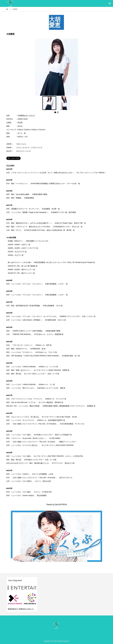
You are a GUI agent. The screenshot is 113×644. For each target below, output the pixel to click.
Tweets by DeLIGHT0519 (57, 505)
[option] (22, 594)
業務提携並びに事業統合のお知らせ (21, 609)
